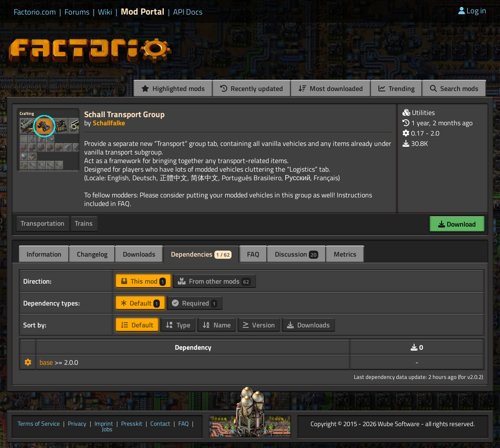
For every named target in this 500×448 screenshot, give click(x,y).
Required (195, 303)
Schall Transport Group (124, 114)
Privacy (77, 424)
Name (216, 325)
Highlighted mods (173, 88)
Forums (77, 12)
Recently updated (252, 88)
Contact (160, 424)
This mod (143, 281)
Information (44, 254)
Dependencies (201, 254)
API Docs (188, 12)
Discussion (297, 254)
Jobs (107, 430)
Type (178, 325)
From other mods (214, 281)
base (47, 362)
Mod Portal (143, 11)
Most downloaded (331, 88)
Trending (396, 88)
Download (457, 224)
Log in (472, 11)
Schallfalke (109, 123)
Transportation (43, 223)
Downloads (139, 254)
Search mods (454, 88)
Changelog (92, 254)
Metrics (345, 254)
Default (140, 303)
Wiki (105, 12)
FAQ (253, 254)
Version (259, 325)
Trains (84, 223)
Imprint (104, 424)
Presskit (132, 424)
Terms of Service (39, 424)
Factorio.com (35, 12)
